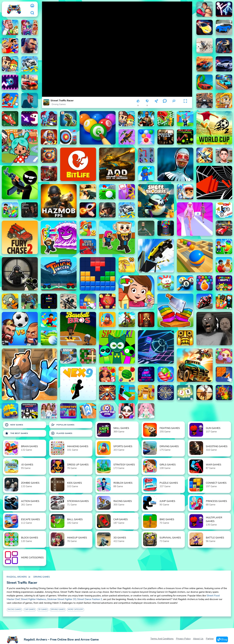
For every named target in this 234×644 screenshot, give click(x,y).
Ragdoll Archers (17, 577)
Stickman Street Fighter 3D (62, 599)
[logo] (14, 9)
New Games (14, 425)
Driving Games (59, 104)
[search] (32, 13)
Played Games (62, 433)
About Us (198, 639)
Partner (210, 639)
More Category (76, 610)
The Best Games (16, 433)
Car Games (30, 610)
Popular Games (63, 425)
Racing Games (14, 610)
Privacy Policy (183, 639)
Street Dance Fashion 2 (90, 599)
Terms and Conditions (162, 639)
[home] (32, 5)
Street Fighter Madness (33, 599)
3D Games (43, 610)
